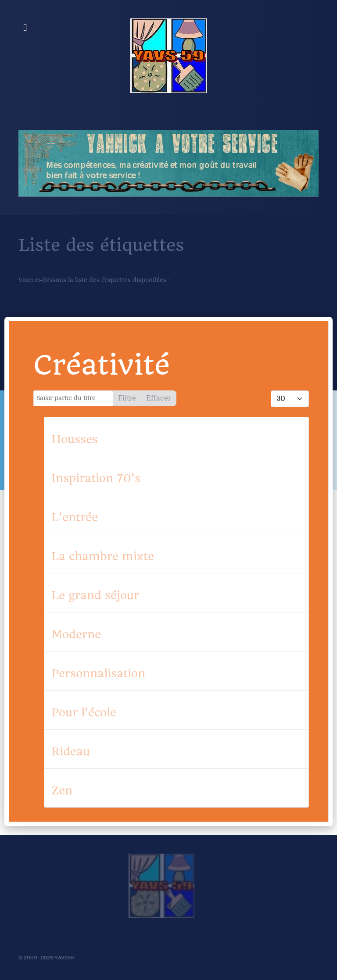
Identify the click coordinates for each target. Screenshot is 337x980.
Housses (75, 439)
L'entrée (75, 517)
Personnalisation (98, 673)
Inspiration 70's (96, 478)
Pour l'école (84, 712)
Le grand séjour (95, 595)
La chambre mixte (103, 556)
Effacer (159, 398)
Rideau (71, 751)
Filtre (127, 398)
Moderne (76, 634)
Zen (62, 790)
